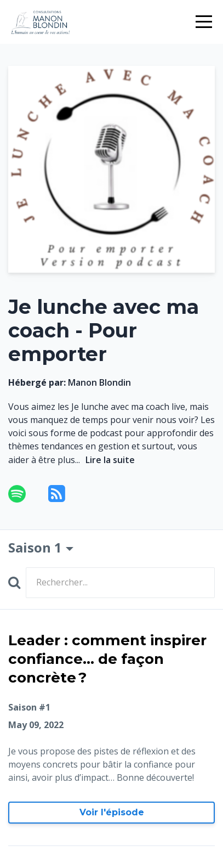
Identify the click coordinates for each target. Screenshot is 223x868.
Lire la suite (110, 460)
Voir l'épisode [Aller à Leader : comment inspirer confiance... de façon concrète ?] (112, 812)
